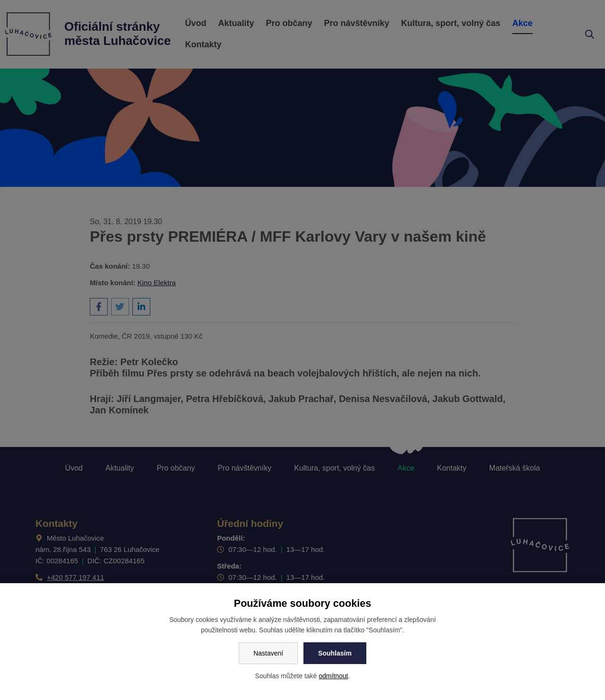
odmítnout (333, 676)
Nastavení (268, 653)
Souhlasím (335, 653)
